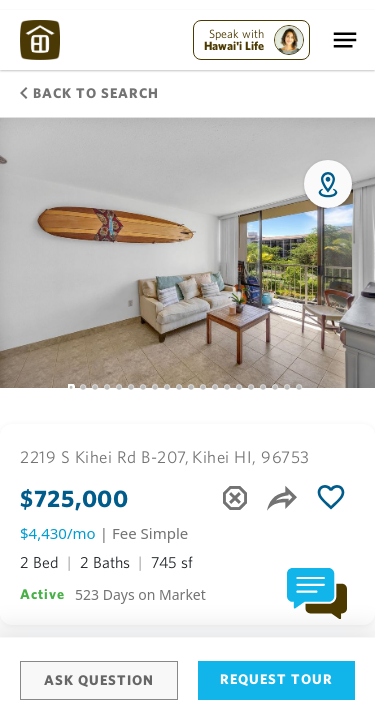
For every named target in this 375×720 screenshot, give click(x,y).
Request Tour (276, 679)
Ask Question (99, 680)
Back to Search (89, 93)
